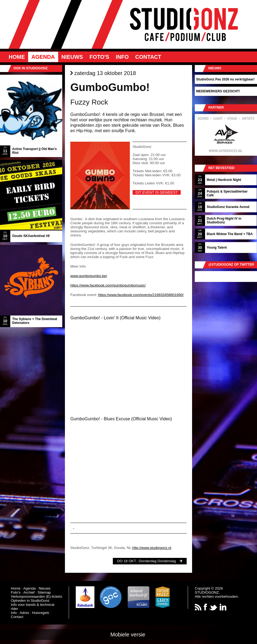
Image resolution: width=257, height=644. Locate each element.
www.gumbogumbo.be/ (89, 276)
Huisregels (41, 613)
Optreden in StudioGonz (30, 601)
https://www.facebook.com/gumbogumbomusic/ (108, 285)
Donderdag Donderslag (157, 561)
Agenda (43, 57)
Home (17, 57)
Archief (29, 592)
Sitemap (44, 592)
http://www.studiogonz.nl (152, 548)
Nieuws (72, 57)
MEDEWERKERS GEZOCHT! (218, 91)
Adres (24, 613)
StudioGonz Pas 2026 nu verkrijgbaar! (225, 79)
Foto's (99, 57)
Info (122, 57)
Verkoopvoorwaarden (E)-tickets (37, 596)
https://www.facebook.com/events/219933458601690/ (141, 295)
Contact (148, 57)
